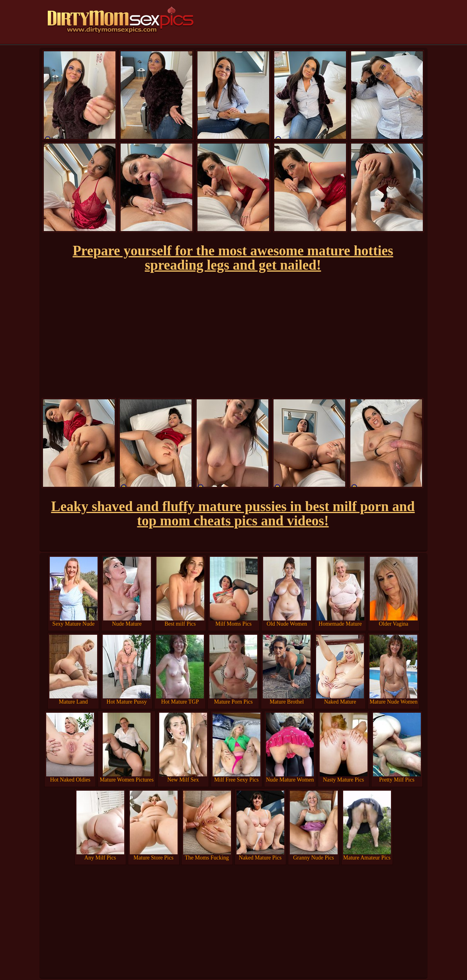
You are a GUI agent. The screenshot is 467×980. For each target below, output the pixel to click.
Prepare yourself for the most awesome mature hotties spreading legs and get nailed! (233, 258)
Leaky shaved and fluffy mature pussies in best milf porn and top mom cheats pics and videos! (233, 514)
